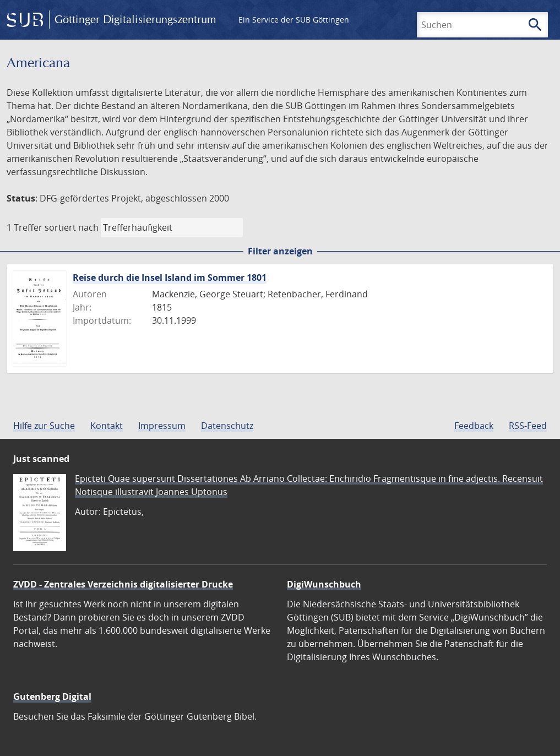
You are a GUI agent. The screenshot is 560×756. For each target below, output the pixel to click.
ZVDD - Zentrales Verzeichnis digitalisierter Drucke (123, 584)
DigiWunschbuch (324, 584)
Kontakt (107, 426)
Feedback (474, 426)
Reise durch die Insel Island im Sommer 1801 (170, 278)
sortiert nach (72, 227)
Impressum (162, 426)
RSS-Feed (528, 426)
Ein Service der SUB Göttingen (294, 20)
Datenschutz (227, 426)
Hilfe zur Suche (44, 426)
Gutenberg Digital (52, 697)
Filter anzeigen (280, 251)
